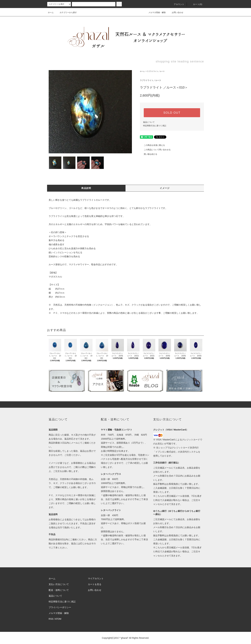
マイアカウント (96, 579)
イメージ (165, 188)
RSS (51, 619)
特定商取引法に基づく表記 (155, 126)
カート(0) (196, 4)
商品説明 (86, 188)
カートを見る (95, 584)
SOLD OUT (172, 113)
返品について (149, 122)
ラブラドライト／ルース (156, 71)
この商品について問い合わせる (155, 150)
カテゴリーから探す (66, 12)
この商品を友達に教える (152, 145)
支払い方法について (59, 584)
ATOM (58, 619)
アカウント (177, 4)
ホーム (51, 12)
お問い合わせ (176, 12)
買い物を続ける (149, 154)
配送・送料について (59, 590)
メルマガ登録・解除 (155, 12)
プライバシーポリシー (60, 607)
